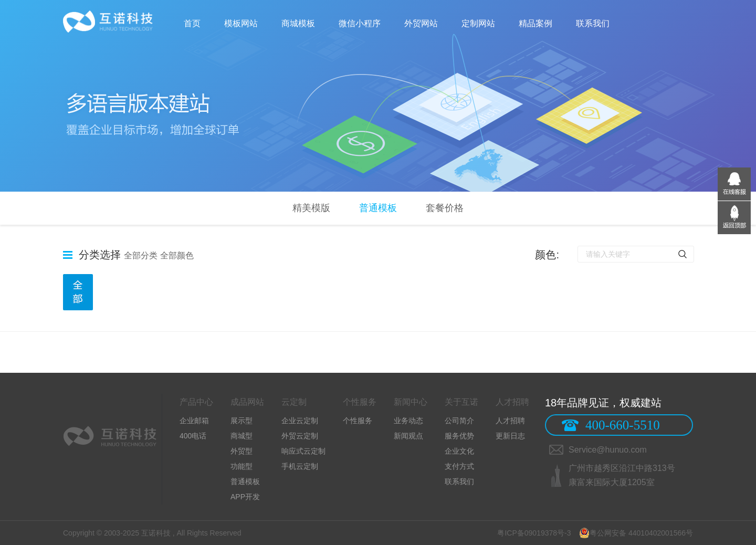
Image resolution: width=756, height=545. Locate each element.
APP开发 (245, 497)
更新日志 (510, 436)
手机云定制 (300, 466)
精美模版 (311, 208)
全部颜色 (177, 255)
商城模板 (298, 23)
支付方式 (459, 466)
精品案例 (535, 23)
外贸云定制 (300, 436)
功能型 (241, 466)
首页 (192, 23)
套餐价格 (445, 208)
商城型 (241, 436)
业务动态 (408, 421)
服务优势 (459, 436)
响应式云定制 (303, 451)
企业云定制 (300, 421)
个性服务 (358, 421)
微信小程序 (360, 23)
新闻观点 (408, 436)
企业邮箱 (194, 421)
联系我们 (593, 23)
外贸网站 (421, 23)
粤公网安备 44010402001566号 (636, 533)
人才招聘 (510, 421)
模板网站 (241, 23)
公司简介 (459, 421)
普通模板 (378, 208)
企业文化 (459, 451)
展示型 (241, 421)
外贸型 (241, 451)
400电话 (193, 436)
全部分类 (141, 255)
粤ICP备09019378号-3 (534, 533)
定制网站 (478, 23)
